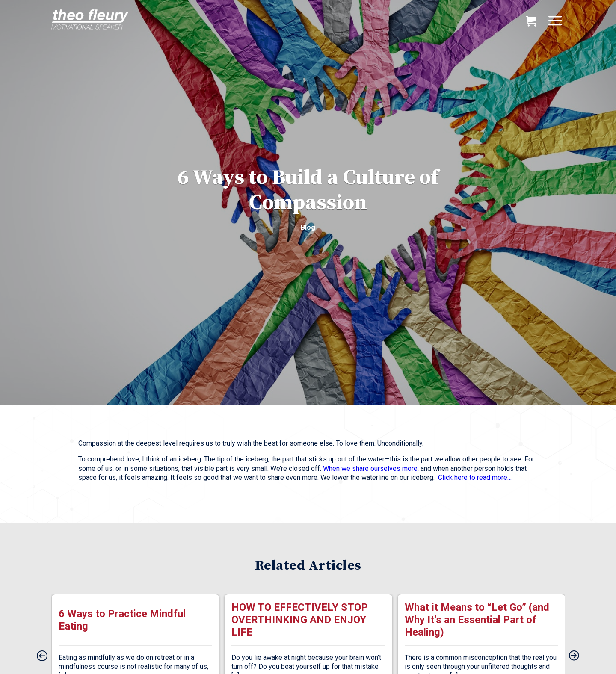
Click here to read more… (475, 477)
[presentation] (42, 656)
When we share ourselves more (370, 469)
